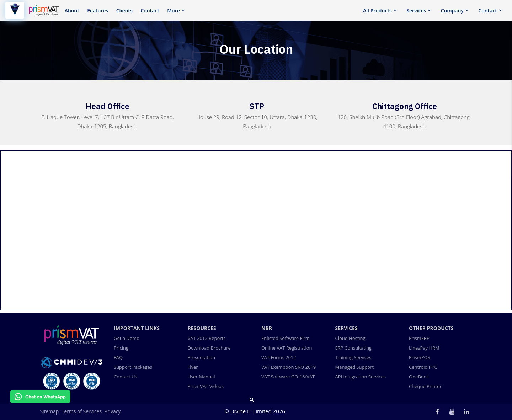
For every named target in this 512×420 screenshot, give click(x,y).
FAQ (118, 357)
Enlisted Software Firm (286, 338)
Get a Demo (127, 338)
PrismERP (419, 338)
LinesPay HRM (424, 348)
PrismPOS (420, 357)
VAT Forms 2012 (279, 357)
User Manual (201, 377)
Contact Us (126, 377)
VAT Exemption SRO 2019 (289, 367)
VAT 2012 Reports (207, 338)
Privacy (113, 411)
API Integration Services (361, 377)
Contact (150, 10)
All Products (377, 10)
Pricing (121, 348)
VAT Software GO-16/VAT (288, 377)
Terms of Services (82, 411)
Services (416, 10)
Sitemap (50, 411)
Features (98, 10)
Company (452, 10)
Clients (124, 10)
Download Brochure (209, 348)
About (72, 10)
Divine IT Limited (252, 411)
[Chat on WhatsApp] (40, 401)
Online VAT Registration (287, 348)
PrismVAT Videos (206, 386)
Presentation (201, 357)
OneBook (419, 377)
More (174, 10)
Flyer (193, 367)
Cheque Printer (425, 386)
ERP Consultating (354, 348)
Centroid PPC (423, 367)
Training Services (353, 357)
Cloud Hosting (350, 338)
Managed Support (355, 367)
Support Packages (133, 367)
